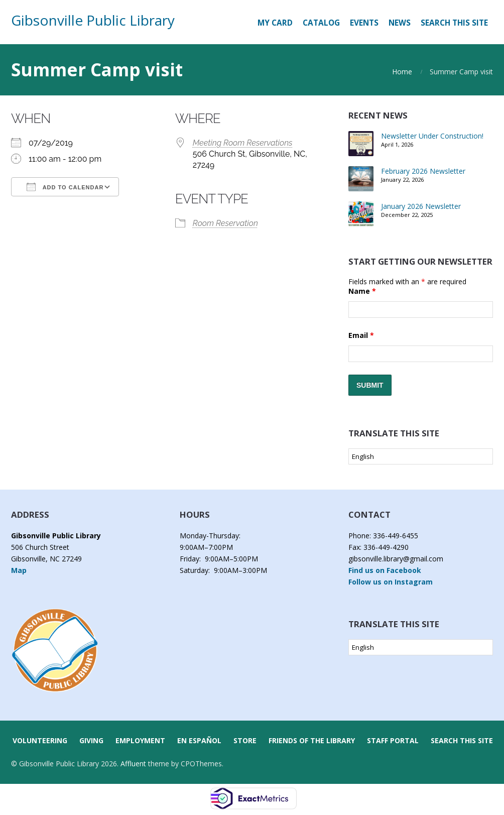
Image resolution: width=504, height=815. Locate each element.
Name (362, 291)
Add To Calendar (65, 187)
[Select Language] (421, 456)
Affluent (133, 764)
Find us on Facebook (385, 570)
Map (19, 570)
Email (361, 335)
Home (402, 72)
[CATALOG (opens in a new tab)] (321, 23)
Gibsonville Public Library (93, 20)
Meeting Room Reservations (243, 143)
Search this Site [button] (454, 23)
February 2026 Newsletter (423, 171)
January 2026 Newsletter (421, 206)
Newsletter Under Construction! (432, 136)
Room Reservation (225, 223)
